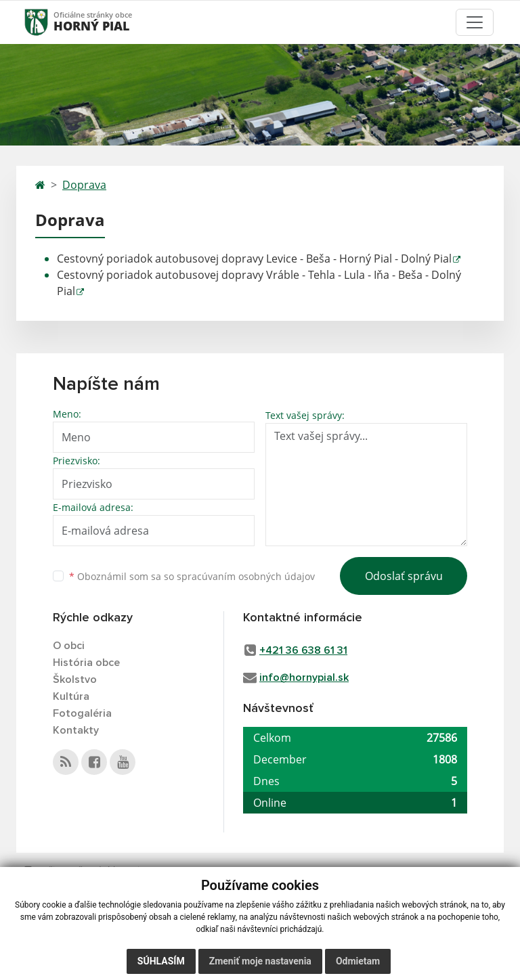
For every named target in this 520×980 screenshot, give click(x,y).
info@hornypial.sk (304, 677)
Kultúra (71, 696)
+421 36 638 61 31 (303, 650)
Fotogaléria (82, 713)
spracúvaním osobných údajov (246, 576)
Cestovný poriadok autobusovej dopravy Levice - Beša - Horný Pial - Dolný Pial (254, 259)
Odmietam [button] (358, 961)
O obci (69, 646)
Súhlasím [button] (161, 961)
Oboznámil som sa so (192, 576)
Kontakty (76, 730)
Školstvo (75, 680)
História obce (86, 663)
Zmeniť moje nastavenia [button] (260, 961)
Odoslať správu (404, 576)
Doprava (84, 185)
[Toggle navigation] (475, 22)
